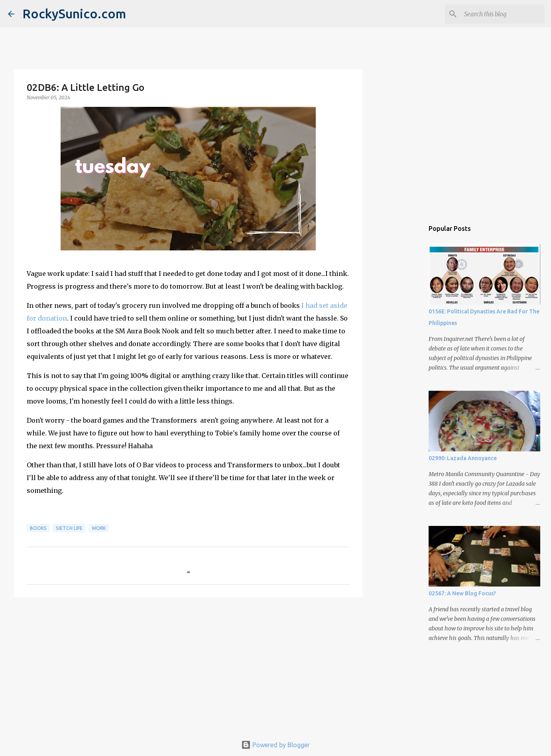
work (99, 528)
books (38, 528)
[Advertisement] (188, 665)
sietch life (69, 528)
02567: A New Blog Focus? (462, 593)
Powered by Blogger (275, 745)
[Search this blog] (503, 14)
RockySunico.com (74, 14)
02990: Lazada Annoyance (463, 458)
